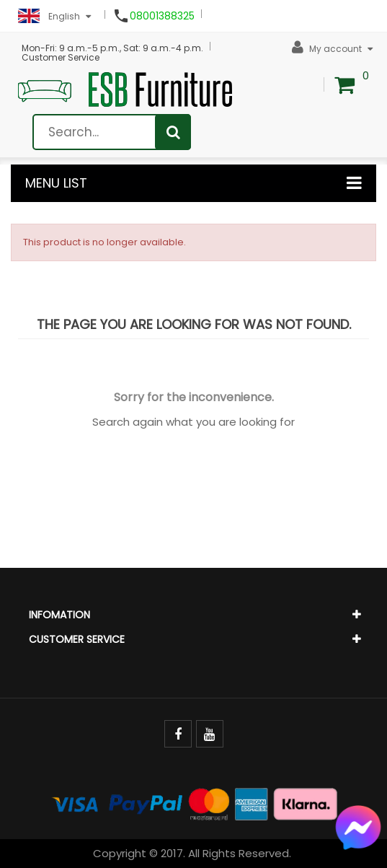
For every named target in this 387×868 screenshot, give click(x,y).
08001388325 (162, 16)
